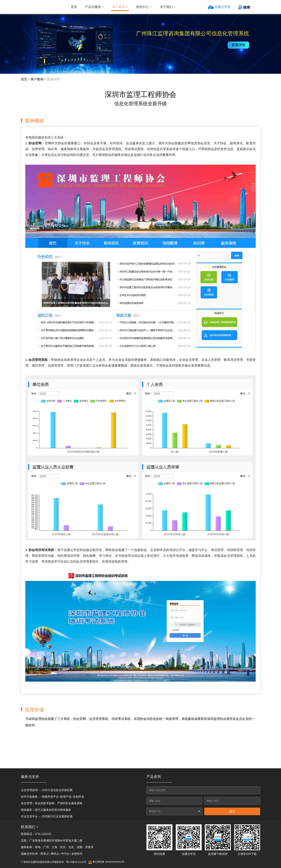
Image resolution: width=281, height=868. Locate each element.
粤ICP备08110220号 (76, 862)
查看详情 (239, 45)
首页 (74, 7)
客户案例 (119, 7)
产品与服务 (93, 7)
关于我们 (166, 7)
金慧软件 (77, 854)
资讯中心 (142, 7)
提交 (232, 811)
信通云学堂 (219, 7)
